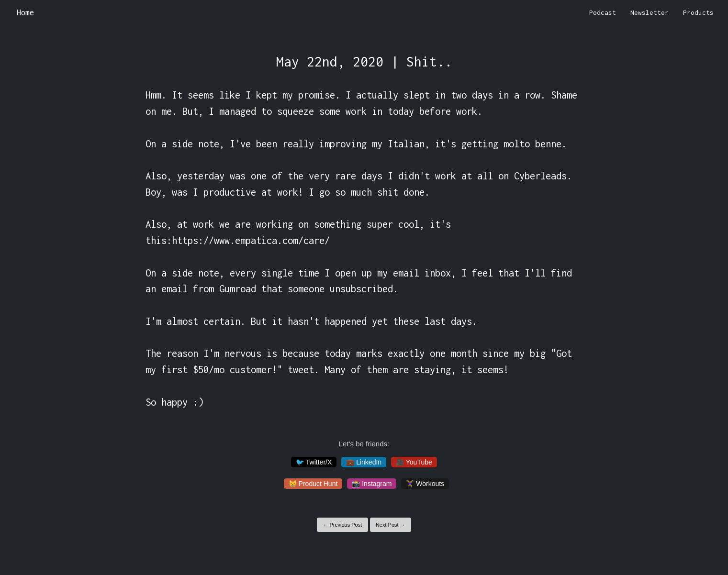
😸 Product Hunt (313, 484)
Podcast (603, 12)
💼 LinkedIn (364, 462)
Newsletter (650, 12)
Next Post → (391, 525)
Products (698, 12)
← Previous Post (342, 525)
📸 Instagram (372, 484)
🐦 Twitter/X (314, 462)
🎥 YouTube (414, 462)
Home (25, 12)
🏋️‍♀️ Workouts (425, 484)
